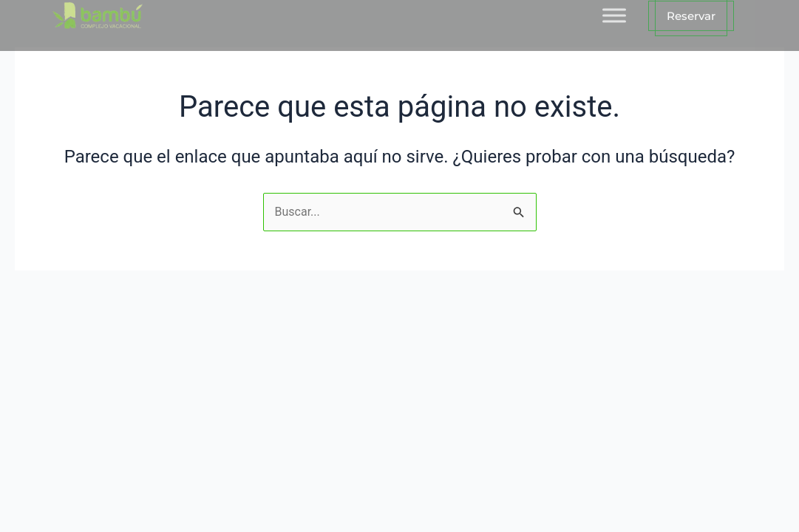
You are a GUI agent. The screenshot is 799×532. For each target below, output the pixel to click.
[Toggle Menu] (614, 10)
